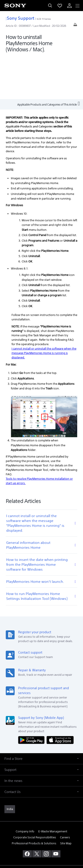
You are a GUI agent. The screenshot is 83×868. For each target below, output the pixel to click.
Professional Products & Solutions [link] (34, 800)
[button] (41, 715)
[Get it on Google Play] (32, 697)
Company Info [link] (25, 788)
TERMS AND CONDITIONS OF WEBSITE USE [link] (42, 837)
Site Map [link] (66, 800)
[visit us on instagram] (46, 811)
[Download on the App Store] (60, 697)
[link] (10, 766)
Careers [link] (65, 794)
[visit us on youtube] (56, 811)
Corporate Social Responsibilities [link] (35, 794)
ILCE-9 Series (44, 19)
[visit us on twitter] (37, 811)
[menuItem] (60, 6)
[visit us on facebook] (27, 811)
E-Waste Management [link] (53, 788)
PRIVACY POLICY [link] (41, 842)
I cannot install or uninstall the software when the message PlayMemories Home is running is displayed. (44, 310)
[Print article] (75, 26)
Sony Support (20, 18)
